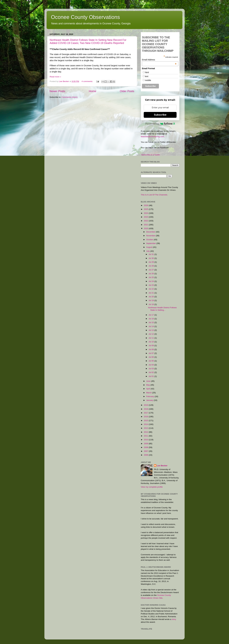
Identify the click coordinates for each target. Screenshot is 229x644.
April (148, 389)
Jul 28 (151, 266)
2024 (146, 213)
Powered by (160, 124)
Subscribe (160, 115)
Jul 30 (151, 258)
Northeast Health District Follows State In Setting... (162, 309)
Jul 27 (151, 270)
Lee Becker (162, 466)
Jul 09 (151, 345)
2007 (146, 451)
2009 (146, 444)
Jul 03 (151, 369)
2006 (146, 455)
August (150, 247)
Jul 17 (151, 315)
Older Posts (127, 91)
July (148, 251)
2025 (146, 209)
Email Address (159, 60)
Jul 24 (151, 281)
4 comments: (87, 81)
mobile (148, 80)
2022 (146, 221)
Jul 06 (151, 357)
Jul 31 (151, 254)
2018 (146, 409)
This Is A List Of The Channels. (154, 195)
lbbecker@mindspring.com (152, 137)
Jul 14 (151, 326)
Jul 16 (151, 319)
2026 (146, 205)
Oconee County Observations (85, 17)
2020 (146, 228)
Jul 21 (151, 293)
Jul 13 (151, 330)
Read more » (55, 77)
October (150, 240)
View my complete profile (152, 487)
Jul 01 (151, 376)
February (150, 396)
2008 (146, 447)
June (149, 381)
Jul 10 (151, 342)
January (150, 400)
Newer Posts (57, 91)
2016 (146, 417)
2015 (146, 421)
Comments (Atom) (70, 97)
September (151, 243)
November (151, 236)
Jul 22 (151, 289)
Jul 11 (151, 338)
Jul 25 (151, 277)
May (148, 385)
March (149, 393)
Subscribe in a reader (151, 155)
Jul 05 (151, 361)
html (147, 72)
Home (92, 91)
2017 (146, 413)
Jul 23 (151, 285)
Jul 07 (151, 353)
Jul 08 (151, 349)
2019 (146, 405)
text (147, 76)
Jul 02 (151, 372)
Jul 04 (151, 365)
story (174, 619)
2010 (146, 440)
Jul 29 (151, 262)
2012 (146, 432)
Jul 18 (151, 304)
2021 (146, 225)
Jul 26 (151, 274)
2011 (146, 436)
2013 (146, 428)
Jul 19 (151, 300)
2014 (146, 424)
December (151, 232)
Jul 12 (151, 334)
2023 (146, 217)
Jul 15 (151, 322)
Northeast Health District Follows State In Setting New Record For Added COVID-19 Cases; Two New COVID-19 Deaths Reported (88, 42)
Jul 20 (151, 297)
